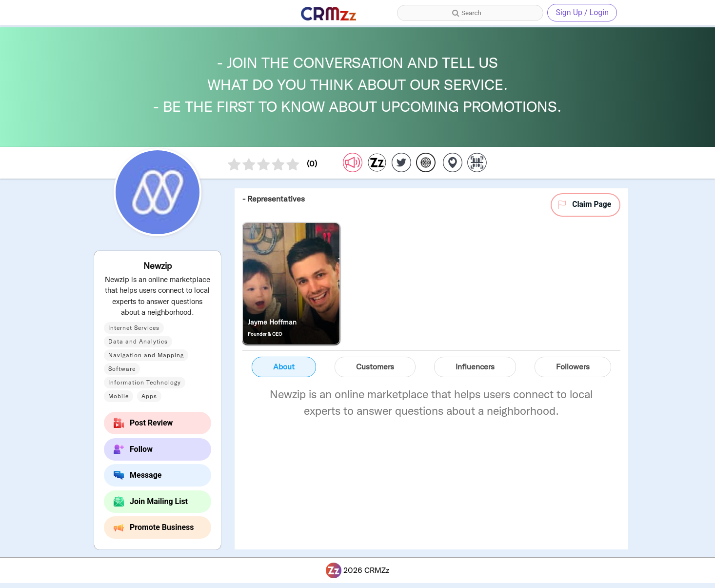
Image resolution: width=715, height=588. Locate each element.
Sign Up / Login (582, 12)
